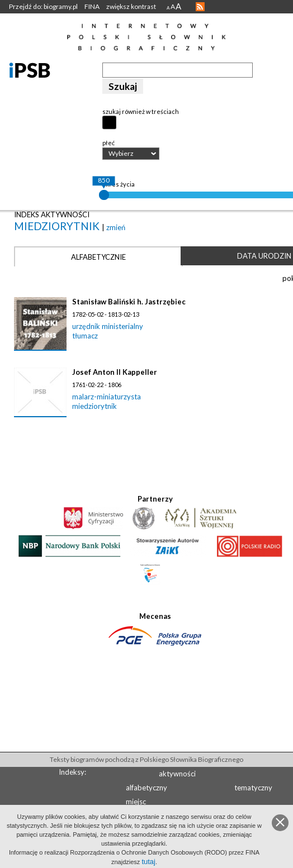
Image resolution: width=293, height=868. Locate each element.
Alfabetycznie (98, 257)
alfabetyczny (146, 788)
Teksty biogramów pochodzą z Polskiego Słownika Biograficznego (146, 759)
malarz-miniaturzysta (107, 397)
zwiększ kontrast (131, 6)
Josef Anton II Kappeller (115, 372)
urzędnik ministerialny (108, 326)
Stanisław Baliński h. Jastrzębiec (129, 302)
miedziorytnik (58, 226)
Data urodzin (264, 256)
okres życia (119, 184)
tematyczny (253, 788)
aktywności (177, 774)
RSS (200, 7)
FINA (92, 6)
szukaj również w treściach (141, 111)
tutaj (148, 862)
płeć (108, 143)
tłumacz (85, 336)
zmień (116, 227)
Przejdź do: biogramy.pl (43, 6)
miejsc (136, 802)
